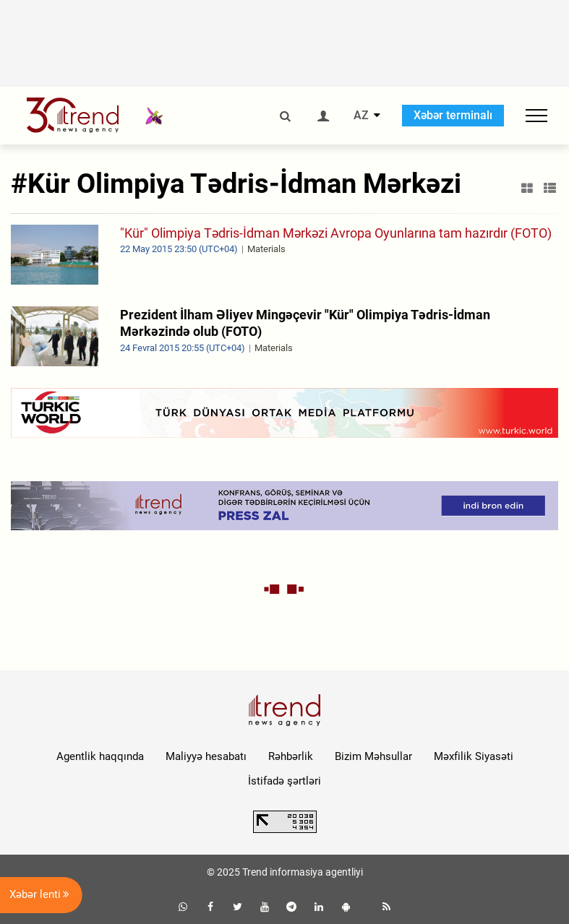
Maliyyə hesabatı (206, 756)
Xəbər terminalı (453, 115)
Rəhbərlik (291, 756)
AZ (361, 116)
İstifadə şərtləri (284, 781)
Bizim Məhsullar (373, 756)
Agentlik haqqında (100, 756)
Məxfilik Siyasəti (474, 756)
